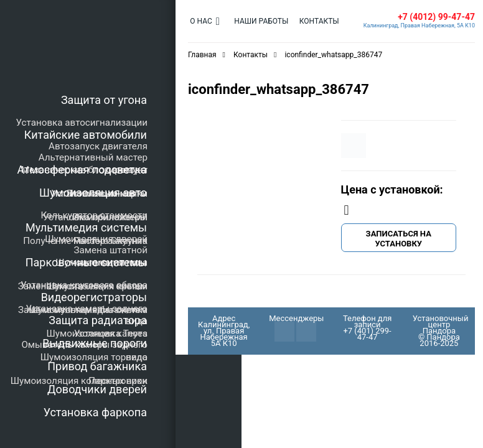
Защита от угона (104, 100)
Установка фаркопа (95, 412)
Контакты (314, 21)
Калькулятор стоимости (94, 215)
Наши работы (259, 21)
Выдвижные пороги (95, 343)
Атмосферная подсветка (82, 170)
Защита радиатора (98, 320)
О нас (200, 21)
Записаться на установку (399, 239)
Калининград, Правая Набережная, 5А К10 (419, 26)
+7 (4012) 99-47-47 (436, 17)
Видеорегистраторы (94, 297)
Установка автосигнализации (82, 123)
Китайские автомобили (86, 135)
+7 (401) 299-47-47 (367, 334)
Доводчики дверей (97, 389)
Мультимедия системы (86, 227)
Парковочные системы (86, 262)
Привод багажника (97, 366)
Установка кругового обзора (84, 285)
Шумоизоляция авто (93, 193)
